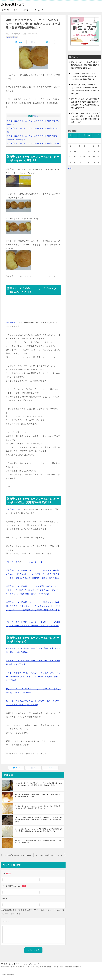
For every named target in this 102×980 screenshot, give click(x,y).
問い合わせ (39, 10)
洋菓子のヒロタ (13, 323)
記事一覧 (6, 10)
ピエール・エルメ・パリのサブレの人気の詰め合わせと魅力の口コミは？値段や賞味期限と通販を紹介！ (85, 65)
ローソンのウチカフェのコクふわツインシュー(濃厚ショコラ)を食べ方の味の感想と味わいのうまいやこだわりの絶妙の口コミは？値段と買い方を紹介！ (39, 820)
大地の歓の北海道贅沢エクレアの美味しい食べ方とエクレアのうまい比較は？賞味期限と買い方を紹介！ (38, 796)
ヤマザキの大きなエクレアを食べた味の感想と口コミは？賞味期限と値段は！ (18, 855)
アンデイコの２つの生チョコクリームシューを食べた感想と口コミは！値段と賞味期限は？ (50, 855)
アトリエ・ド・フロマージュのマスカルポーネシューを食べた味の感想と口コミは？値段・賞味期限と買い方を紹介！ (38, 807)
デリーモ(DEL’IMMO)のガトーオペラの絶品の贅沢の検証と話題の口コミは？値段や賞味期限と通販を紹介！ (85, 76)
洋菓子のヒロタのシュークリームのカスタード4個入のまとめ (33, 143)
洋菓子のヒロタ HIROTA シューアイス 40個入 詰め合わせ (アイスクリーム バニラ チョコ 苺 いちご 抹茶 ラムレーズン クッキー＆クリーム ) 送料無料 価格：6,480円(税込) (33, 590)
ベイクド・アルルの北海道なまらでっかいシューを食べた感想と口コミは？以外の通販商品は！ (38, 842)
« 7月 (70, 168)
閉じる (35, 116)
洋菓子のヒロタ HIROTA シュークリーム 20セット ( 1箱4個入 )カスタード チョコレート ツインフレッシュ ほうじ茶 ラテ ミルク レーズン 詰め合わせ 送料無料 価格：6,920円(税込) (33, 574)
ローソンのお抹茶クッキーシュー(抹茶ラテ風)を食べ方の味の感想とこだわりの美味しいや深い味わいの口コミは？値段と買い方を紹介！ (39, 830)
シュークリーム (12, 37)
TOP (12, 964)
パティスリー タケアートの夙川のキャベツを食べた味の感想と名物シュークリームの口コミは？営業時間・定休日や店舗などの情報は (38, 784)
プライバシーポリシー (22, 10)
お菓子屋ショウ (14, 4)
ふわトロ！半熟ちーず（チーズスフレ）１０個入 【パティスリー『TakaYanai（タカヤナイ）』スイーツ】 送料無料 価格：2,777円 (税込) (33, 677)
